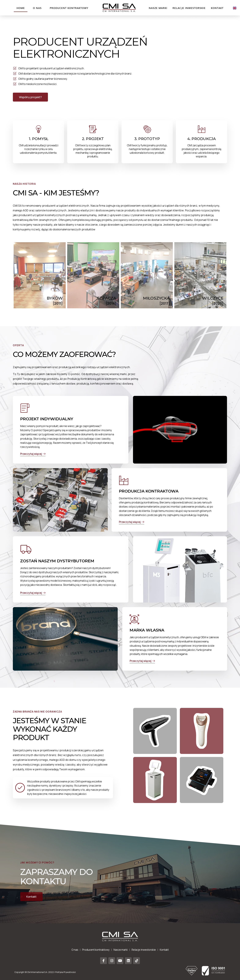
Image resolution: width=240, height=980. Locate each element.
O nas (37, 8)
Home (21, 8)
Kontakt (217, 8)
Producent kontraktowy (69, 8)
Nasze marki (158, 8)
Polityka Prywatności (66, 972)
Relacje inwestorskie (189, 8)
